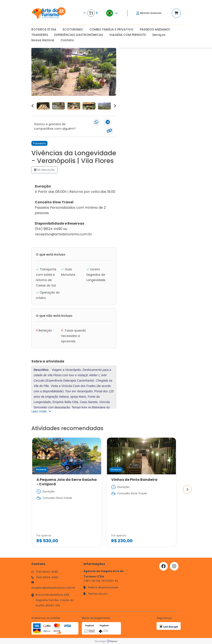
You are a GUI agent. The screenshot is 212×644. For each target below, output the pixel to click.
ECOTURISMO (73, 29)
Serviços (159, 35)
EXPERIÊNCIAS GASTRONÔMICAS (79, 35)
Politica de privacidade (101, 587)
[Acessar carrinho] (176, 13)
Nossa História (43, 40)
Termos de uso (95, 594)
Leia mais (41, 411)
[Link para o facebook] (163, 566)
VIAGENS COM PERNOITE (128, 35)
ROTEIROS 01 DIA (44, 29)
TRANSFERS (40, 35)
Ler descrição (44, 170)
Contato (67, 40)
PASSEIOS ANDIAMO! (155, 29)
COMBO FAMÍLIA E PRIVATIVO (111, 29)
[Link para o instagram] (174, 566)
